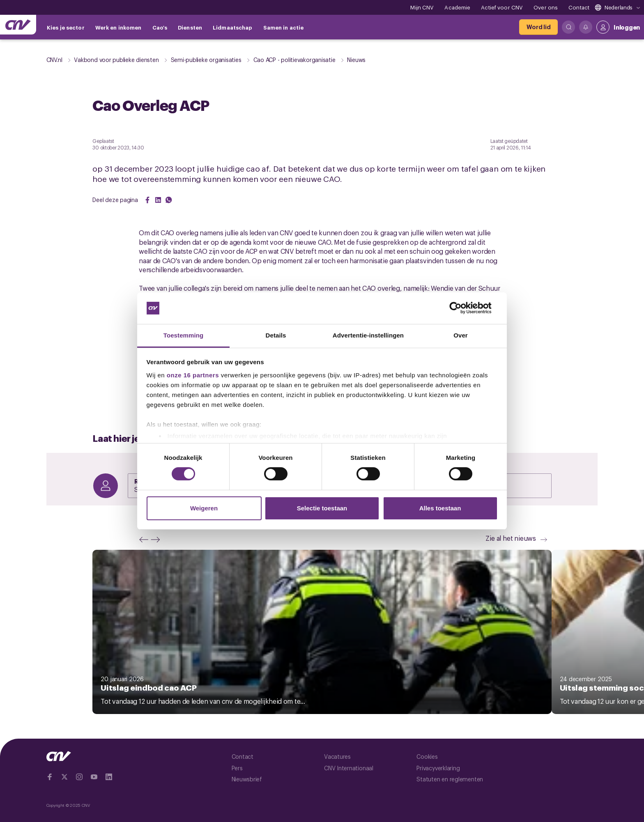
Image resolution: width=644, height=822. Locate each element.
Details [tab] (276, 335)
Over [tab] (461, 335)
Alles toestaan (440, 508)
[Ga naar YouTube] (94, 777)
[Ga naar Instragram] (79, 777)
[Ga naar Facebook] (50, 777)
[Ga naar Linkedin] (109, 777)
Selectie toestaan (322, 508)
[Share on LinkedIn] (158, 200)
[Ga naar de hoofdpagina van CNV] (18, 25)
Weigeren (204, 508)
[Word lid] (538, 27)
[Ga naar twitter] (64, 777)
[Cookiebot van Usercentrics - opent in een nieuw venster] (462, 308)
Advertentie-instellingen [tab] (368, 335)
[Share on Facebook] (147, 200)
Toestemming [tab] (184, 335)
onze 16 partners (193, 375)
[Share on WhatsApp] (169, 200)
